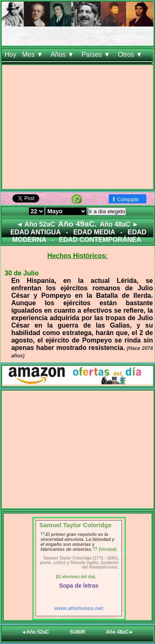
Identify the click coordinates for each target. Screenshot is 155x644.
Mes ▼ (33, 54)
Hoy (10, 54)
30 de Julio (22, 273)
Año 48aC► (120, 632)
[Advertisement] (77, 129)
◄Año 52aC (35, 632)
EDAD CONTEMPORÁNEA (100, 240)
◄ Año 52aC (35, 224)
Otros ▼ (131, 54)
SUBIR (77, 632)
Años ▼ (63, 54)
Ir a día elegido (107, 211)
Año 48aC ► (119, 224)
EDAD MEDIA (94, 232)
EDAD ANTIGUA (36, 232)
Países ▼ (97, 54)
